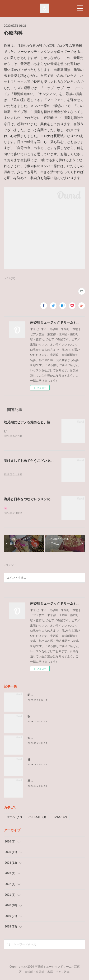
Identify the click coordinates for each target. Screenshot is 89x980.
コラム (14, 818)
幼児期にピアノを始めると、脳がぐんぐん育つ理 (40, 422)
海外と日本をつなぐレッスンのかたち (32, 500)
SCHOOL (37, 818)
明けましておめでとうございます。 (30, 461)
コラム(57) (9, 278)
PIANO (60, 818)
